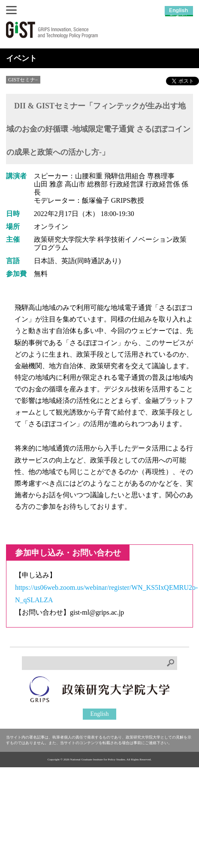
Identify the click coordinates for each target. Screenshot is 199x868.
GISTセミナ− (23, 80)
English (100, 714)
